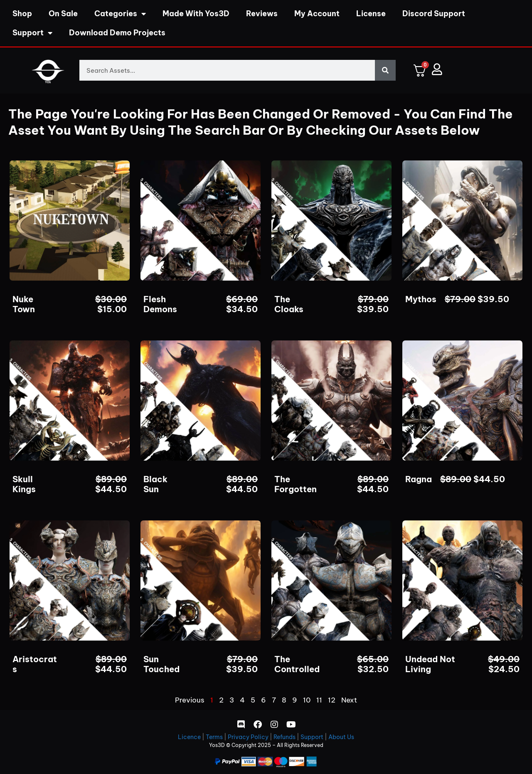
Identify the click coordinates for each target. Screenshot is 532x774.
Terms (214, 737)
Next (349, 700)
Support (32, 33)
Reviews (262, 14)
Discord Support (434, 14)
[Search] (385, 70)
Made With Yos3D (196, 14)
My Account (317, 14)
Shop (22, 14)
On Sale (63, 14)
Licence (189, 737)
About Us (341, 737)
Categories (120, 14)
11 (319, 700)
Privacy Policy (248, 737)
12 (332, 700)
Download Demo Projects (117, 33)
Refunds (284, 737)
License (371, 14)
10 (307, 700)
